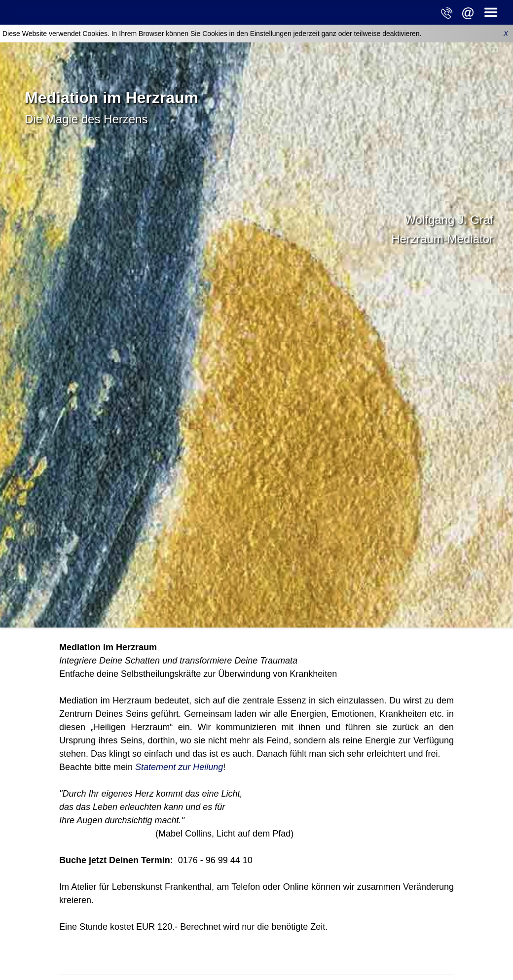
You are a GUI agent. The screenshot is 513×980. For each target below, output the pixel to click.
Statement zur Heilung (179, 767)
